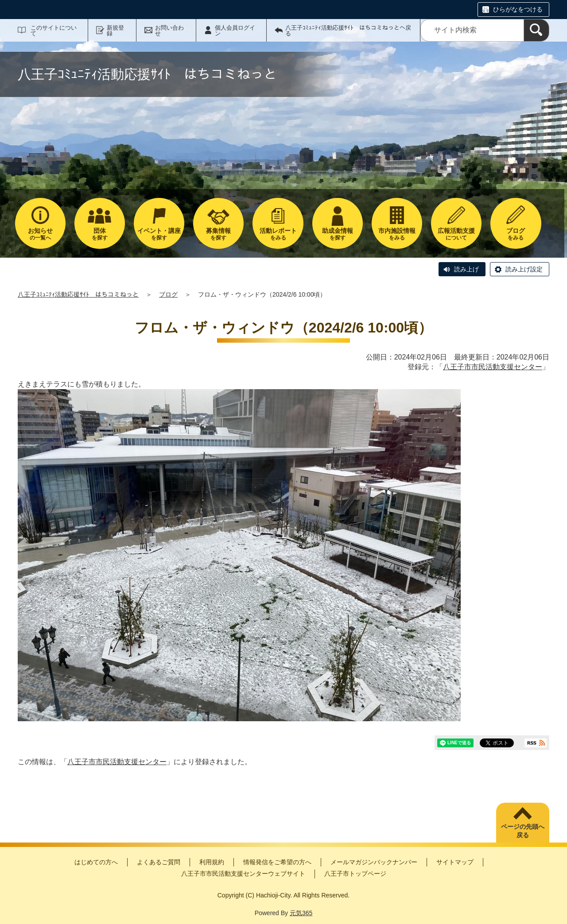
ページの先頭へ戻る (523, 831)
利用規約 (212, 862)
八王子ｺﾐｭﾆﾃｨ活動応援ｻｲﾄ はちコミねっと (78, 294)
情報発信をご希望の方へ (277, 862)
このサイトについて (54, 31)
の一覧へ (40, 234)
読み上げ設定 (524, 269)
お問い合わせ (169, 31)
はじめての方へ (96, 862)
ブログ (168, 294)
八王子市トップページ (355, 874)
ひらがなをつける (518, 9)
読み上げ (466, 269)
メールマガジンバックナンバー (374, 862)
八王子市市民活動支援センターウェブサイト (243, 874)
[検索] (536, 30)
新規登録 (115, 31)
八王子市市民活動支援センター (493, 367)
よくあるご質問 (159, 862)
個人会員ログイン (235, 31)
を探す (100, 234)
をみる (278, 234)
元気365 (301, 913)
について (456, 234)
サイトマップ (455, 862)
